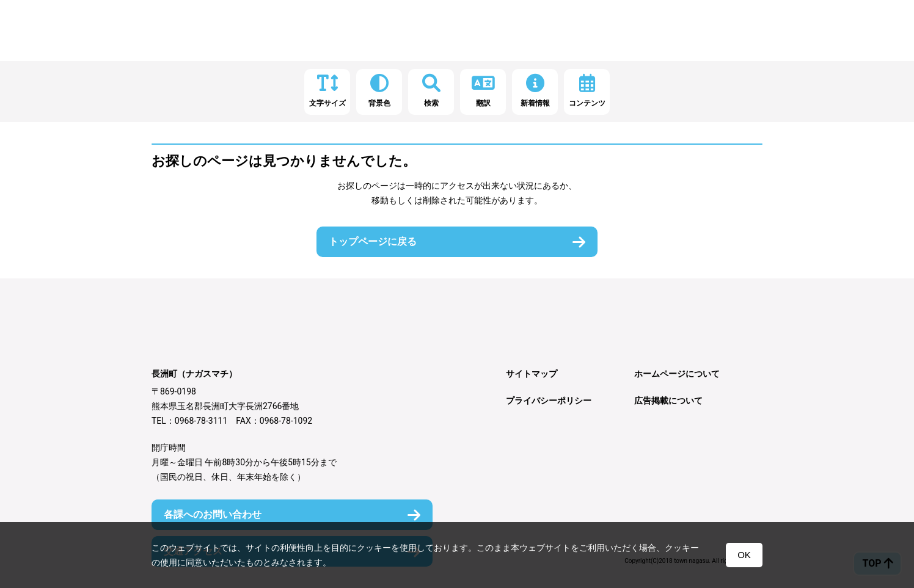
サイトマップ (532, 374)
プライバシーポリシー (549, 401)
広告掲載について (668, 401)
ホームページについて (677, 374)
